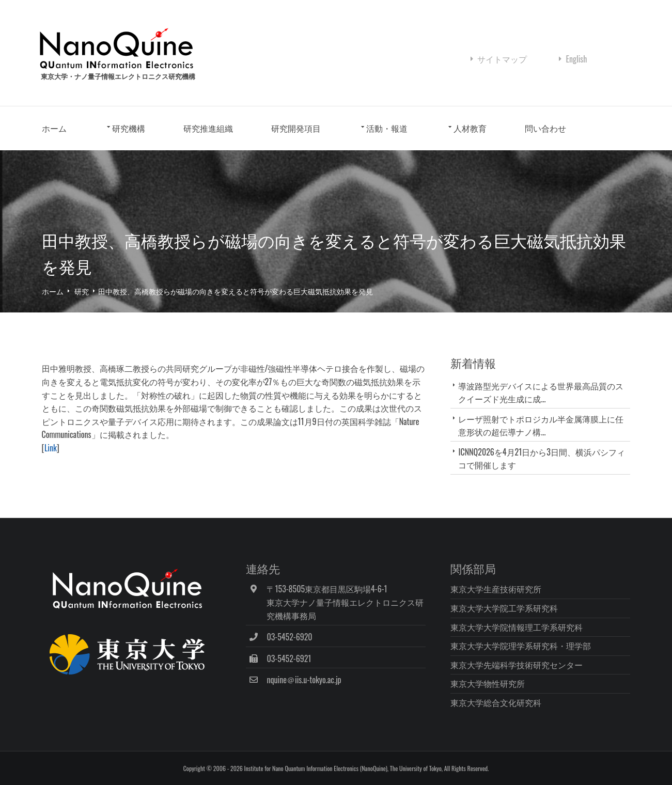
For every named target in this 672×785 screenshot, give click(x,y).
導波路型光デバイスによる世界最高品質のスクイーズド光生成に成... (541, 392)
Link (51, 448)
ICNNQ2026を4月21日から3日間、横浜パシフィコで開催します (541, 458)
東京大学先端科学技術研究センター (517, 665)
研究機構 (129, 128)
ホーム (54, 128)
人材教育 (470, 128)
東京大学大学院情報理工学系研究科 (517, 627)
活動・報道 (387, 128)
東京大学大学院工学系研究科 (504, 608)
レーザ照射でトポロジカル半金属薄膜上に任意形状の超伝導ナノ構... (541, 425)
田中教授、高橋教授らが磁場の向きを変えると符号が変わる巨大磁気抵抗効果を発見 (236, 291)
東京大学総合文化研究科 (496, 702)
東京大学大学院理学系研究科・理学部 (521, 646)
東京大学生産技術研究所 (496, 589)
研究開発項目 (296, 128)
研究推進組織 (208, 128)
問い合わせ (545, 128)
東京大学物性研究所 (488, 683)
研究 (82, 291)
